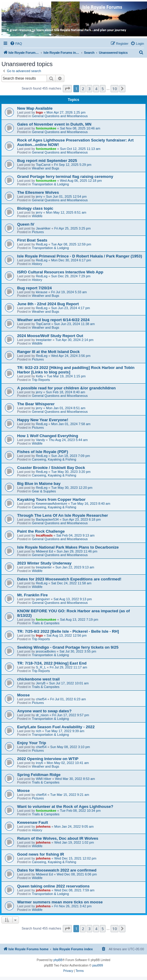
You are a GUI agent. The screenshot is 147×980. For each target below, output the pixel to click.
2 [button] (83, 89)
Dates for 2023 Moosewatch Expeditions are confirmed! (69, 579)
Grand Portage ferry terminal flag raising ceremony (65, 177)
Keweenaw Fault (33, 822)
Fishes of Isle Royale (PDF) (43, 452)
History (37, 264)
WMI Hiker (43, 779)
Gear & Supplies (44, 491)
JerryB (41, 683)
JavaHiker (43, 228)
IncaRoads (44, 535)
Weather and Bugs (46, 168)
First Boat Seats (32, 240)
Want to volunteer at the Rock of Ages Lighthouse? (65, 807)
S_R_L (41, 667)
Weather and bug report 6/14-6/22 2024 (53, 320)
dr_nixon (42, 715)
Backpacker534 (47, 519)
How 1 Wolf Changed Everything (48, 436)
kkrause (42, 292)
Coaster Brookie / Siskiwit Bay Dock (51, 468)
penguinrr (43, 599)
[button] (67, 89)
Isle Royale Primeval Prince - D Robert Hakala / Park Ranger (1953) (80, 256)
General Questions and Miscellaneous (60, 116)
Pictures (38, 232)
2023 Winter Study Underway (44, 563)
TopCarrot (43, 165)
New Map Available (35, 108)
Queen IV (26, 224)
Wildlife (37, 216)
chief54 (41, 699)
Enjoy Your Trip (32, 743)
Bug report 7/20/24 (34, 288)
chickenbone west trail (38, 679)
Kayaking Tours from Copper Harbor (51, 499)
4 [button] (96, 89)
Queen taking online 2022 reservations (53, 886)
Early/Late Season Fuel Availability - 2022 (56, 727)
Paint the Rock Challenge (41, 531)
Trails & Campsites (46, 623)
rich (38, 731)
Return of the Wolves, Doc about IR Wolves (58, 838)
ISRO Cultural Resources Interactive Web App (60, 272)
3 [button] (89, 89)
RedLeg (42, 244)
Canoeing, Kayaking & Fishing (54, 459)
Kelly (39, 376)
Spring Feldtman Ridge (39, 775)
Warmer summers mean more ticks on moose (60, 902)
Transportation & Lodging (50, 184)
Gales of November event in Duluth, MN (54, 124)
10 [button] (115, 89)
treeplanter (44, 340)
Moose (23, 695)
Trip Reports (41, 380)
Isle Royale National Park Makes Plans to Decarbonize (68, 547)
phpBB (58, 960)
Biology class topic (35, 208)
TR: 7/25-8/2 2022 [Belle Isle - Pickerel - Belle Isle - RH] (68, 631)
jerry (39, 196)
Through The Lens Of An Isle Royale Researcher (63, 515)
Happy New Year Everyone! (43, 420)
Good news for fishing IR (41, 854)
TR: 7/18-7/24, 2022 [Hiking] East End (52, 663)
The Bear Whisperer (36, 404)
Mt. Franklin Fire (32, 595)
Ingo (39, 112)
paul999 (98, 965)
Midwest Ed (44, 551)
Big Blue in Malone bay (39, 484)
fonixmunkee (46, 128)
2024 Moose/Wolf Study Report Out (50, 336)
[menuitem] (16, 44)
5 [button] (103, 89)
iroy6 (39, 763)
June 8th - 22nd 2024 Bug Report (48, 304)
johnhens (43, 826)
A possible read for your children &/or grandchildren (66, 388)
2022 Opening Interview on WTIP (48, 759)
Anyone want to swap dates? (44, 711)
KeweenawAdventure (51, 504)
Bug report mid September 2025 (47, 161)
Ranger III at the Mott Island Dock (48, 352)
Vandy (40, 440)
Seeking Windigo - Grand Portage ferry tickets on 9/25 (68, 647)
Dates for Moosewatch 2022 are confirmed (57, 870)
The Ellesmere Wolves (38, 192)
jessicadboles (46, 651)
